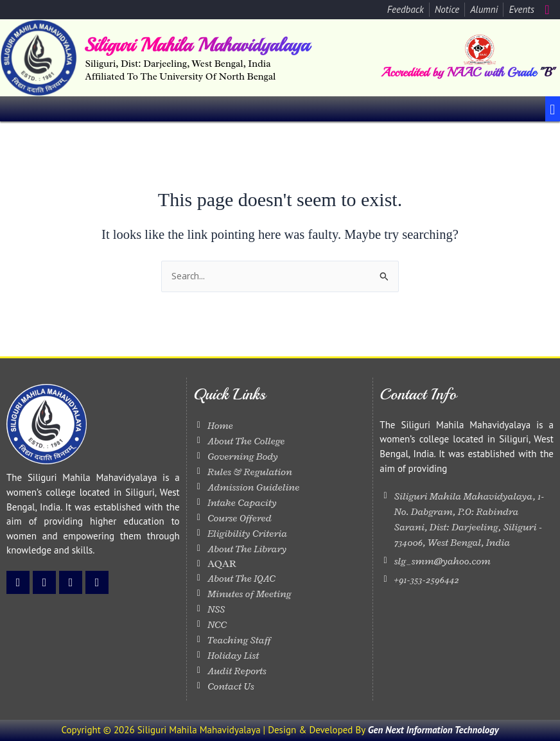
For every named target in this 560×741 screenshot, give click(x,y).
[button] (553, 109)
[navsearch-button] (547, 10)
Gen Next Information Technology (433, 730)
